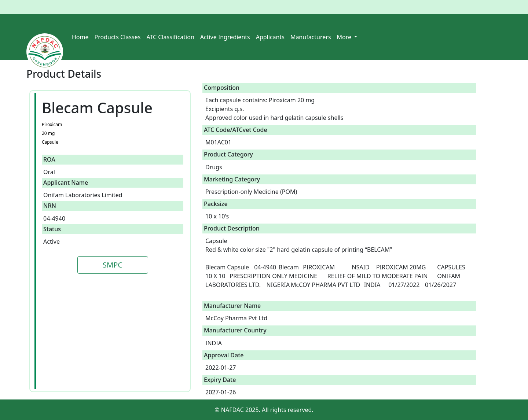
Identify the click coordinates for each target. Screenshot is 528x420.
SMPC (113, 265)
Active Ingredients (225, 37)
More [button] (345, 37)
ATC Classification (170, 37)
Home (80, 37)
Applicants (270, 37)
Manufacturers (311, 37)
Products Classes (118, 37)
